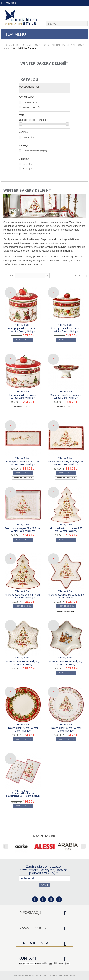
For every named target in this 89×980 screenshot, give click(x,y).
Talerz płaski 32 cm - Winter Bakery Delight (66, 729)
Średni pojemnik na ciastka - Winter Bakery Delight (66, 330)
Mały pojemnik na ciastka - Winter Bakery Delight (23, 330)
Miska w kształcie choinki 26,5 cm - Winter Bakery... (66, 529)
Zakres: (23, 120)
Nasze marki (45, 836)
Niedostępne (30, 102)
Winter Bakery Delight (35, 151)
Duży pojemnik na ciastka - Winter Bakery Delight (23, 396)
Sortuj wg (8, 276)
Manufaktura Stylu (29, 975)
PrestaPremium (68, 975)
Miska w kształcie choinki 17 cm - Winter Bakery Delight (23, 596)
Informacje (30, 912)
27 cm (27, 164)
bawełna (28, 137)
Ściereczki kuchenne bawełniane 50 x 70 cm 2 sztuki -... (23, 796)
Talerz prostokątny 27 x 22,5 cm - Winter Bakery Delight (23, 529)
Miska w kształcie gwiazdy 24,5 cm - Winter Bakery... (23, 663)
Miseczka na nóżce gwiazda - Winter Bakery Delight (66, 396)
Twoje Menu (9, 3)
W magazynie (31, 107)
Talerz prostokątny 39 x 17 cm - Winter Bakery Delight (23, 463)
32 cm (27, 169)
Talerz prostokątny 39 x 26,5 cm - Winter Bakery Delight (66, 463)
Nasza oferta (32, 928)
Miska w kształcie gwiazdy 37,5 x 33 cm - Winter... (66, 596)
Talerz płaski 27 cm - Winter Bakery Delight (23, 729)
